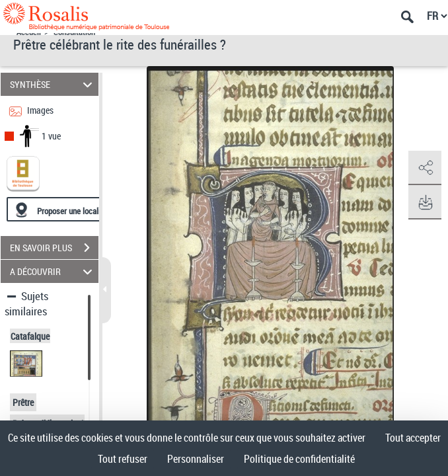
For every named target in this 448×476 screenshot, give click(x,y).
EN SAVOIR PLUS (54, 248)
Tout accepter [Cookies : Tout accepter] (413, 438)
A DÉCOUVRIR (53, 271)
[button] (425, 168)
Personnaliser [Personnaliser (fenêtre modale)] (196, 459)
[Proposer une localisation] (69, 209)
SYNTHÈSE (53, 84)
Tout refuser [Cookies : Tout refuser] (123, 459)
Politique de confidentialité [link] (299, 459)
